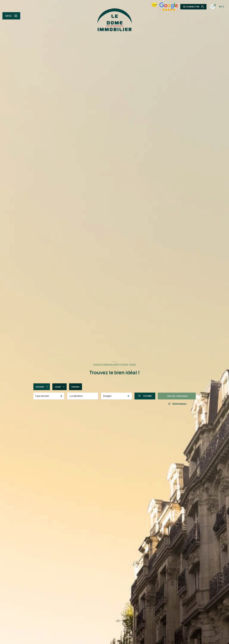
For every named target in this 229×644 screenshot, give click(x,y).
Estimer (75, 387)
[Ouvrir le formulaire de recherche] (145, 396)
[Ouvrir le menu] (11, 16)
